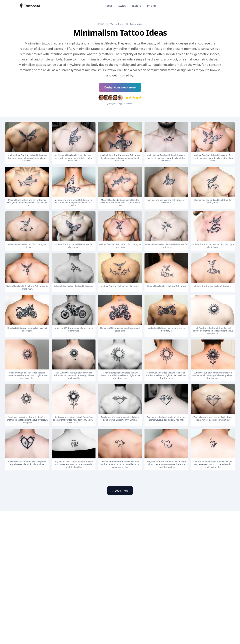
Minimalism (137, 24)
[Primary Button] (120, 491)
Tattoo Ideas (117, 24)
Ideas (109, 6)
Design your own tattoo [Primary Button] (120, 87)
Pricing (151, 6)
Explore (136, 6)
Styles (122, 6)
